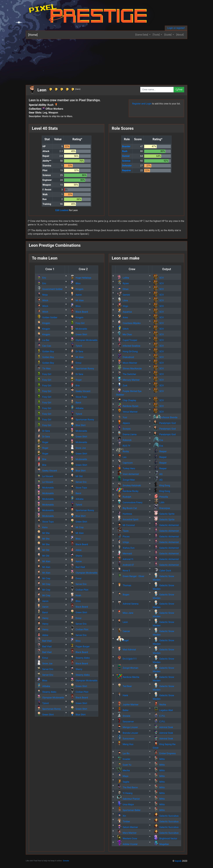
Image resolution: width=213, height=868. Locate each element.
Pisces (123, 537)
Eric (41, 278)
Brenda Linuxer (127, 733)
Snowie (123, 716)
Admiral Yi (125, 559)
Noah (75, 595)
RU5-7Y (123, 446)
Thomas (124, 585)
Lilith (159, 503)
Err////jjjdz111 (126, 659)
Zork (122, 386)
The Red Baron (127, 787)
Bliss (75, 283)
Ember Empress (164, 753)
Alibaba (76, 408)
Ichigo (123, 542)
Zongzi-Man (125, 480)
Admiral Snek (163, 727)
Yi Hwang (124, 793)
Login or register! (176, 28)
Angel (122, 640)
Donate (66, 861)
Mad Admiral (126, 650)
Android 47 (125, 565)
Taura (122, 531)
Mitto (159, 759)
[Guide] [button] (168, 35)
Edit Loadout (62, 210)
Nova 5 (123, 571)
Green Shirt (78, 335)
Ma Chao (124, 335)
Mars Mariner (126, 833)
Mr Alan (76, 300)
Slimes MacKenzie (129, 369)
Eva (158, 440)
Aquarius (124, 312)
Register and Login (142, 104)
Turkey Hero (126, 468)
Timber (123, 822)
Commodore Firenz (129, 503)
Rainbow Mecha (128, 677)
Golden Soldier (46, 317)
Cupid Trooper (127, 340)
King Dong (161, 485)
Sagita (123, 782)
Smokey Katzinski (128, 485)
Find (179, 90)
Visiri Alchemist (127, 474)
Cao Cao (43, 346)
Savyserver (125, 722)
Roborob (124, 440)
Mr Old (76, 476)
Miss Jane (125, 613)
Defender (127, 166)
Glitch (122, 329)
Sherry (76, 556)
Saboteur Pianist (128, 799)
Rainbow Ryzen (127, 406)
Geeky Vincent (80, 391)
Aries (122, 317)
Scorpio (123, 429)
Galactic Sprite (164, 514)
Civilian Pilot (79, 590)
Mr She (43, 533)
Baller (122, 710)
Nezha (159, 705)
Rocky (123, 451)
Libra (122, 300)
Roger (75, 380)
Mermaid (124, 554)
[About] (180, 35)
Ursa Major (125, 805)
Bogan (123, 595)
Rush (125, 151)
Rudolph (124, 497)
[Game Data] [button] (142, 35)
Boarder (126, 146)
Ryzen (123, 283)
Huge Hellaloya (80, 278)
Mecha (123, 770)
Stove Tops (78, 397)
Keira (42, 527)
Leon (122, 622)
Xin (121, 816)
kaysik (178, 861)
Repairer (127, 170)
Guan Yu (124, 765)
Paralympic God (164, 423)
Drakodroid (125, 357)
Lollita (123, 278)
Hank (122, 695)
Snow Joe (77, 448)
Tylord (76, 346)
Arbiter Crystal (127, 844)
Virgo (122, 306)
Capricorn (124, 463)
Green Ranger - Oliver (130, 576)
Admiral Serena (127, 604)
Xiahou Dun (125, 548)
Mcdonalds (78, 329)
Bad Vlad (77, 567)
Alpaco (123, 423)
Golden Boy (45, 352)
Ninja (42, 295)
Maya (122, 776)
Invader (123, 759)
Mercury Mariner (128, 380)
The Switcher (126, 374)
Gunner (126, 156)
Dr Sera (76, 352)
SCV (158, 278)
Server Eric (78, 482)
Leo (121, 457)
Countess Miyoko (128, 323)
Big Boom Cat (126, 508)
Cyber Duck (162, 571)
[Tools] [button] (157, 35)
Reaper (160, 451)
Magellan (161, 844)
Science (126, 161)
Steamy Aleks (79, 658)
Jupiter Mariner (127, 705)
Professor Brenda (165, 417)
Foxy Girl (77, 323)
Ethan (122, 289)
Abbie (75, 550)
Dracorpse (161, 508)
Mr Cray (76, 527)
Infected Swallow (128, 346)
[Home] (33, 35)
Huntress (124, 514)
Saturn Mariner (127, 827)
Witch (42, 300)
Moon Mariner (127, 363)
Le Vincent (44, 476)
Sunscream (125, 739)
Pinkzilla (160, 497)
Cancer (123, 631)
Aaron (75, 295)
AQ (158, 474)
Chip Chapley (126, 400)
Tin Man (43, 369)
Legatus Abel (163, 710)
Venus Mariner (127, 412)
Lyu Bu (123, 753)
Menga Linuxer (127, 727)
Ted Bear (124, 686)
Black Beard (78, 312)
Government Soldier (49, 289)
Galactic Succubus (166, 816)
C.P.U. (159, 716)
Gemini (123, 295)
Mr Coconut (125, 525)
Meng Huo (125, 744)
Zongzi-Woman (127, 668)
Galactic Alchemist (166, 525)
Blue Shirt (77, 425)
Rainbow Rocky (127, 491)
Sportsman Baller (128, 810)
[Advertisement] (113, 61)
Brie (74, 386)
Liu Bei (42, 340)
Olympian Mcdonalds (83, 340)
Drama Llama (126, 434)
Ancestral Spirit (127, 520)
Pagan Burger (79, 647)
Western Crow (127, 839)
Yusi (122, 417)
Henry (42, 618)
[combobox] (157, 90)
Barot (75, 403)
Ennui (75, 363)
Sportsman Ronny (82, 369)
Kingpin (76, 289)
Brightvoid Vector (165, 839)
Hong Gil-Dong (127, 352)
